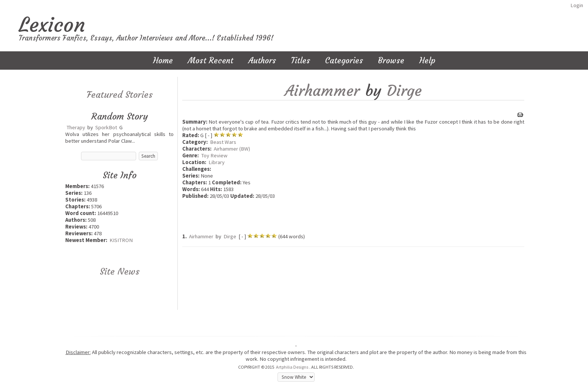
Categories (344, 61)
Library (217, 162)
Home (163, 61)
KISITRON (121, 240)
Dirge (404, 91)
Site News (120, 272)
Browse (391, 61)
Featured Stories (120, 95)
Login (577, 5)
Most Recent (211, 61)
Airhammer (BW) (232, 149)
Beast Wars (223, 142)
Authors (262, 61)
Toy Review (214, 155)
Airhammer (322, 91)
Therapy (76, 127)
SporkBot (106, 127)
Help (427, 61)
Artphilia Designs (292, 367)
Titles (301, 61)
